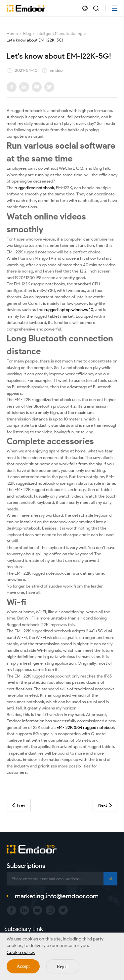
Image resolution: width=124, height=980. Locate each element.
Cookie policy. (21, 952)
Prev (19, 805)
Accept (23, 966)
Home (12, 33)
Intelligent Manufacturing (59, 33)
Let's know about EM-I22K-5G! (35, 40)
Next (105, 805)
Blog (27, 33)
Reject (63, 967)
